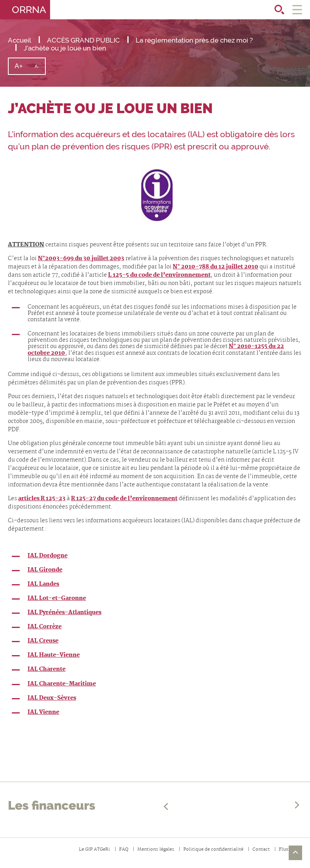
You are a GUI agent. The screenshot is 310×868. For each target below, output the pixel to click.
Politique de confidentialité (213, 850)
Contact (261, 850)
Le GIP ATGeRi (94, 850)
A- (40, 69)
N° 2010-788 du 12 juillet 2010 (216, 267)
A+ (22, 68)
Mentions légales (156, 850)
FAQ (124, 850)
